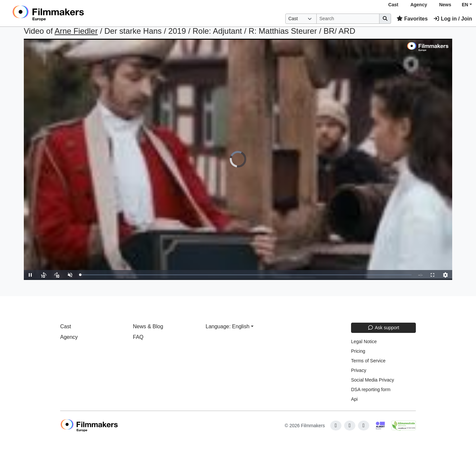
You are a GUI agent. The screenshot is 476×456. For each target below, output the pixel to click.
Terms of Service (368, 361)
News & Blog (148, 326)
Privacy (359, 370)
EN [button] (465, 5)
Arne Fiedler (76, 31)
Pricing (358, 351)
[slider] (246, 275)
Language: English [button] (228, 326)
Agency (419, 5)
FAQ (138, 337)
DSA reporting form (371, 389)
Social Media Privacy (373, 380)
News (445, 5)
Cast (393, 5)
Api (354, 399)
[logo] (65, 13)
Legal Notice (364, 342)
